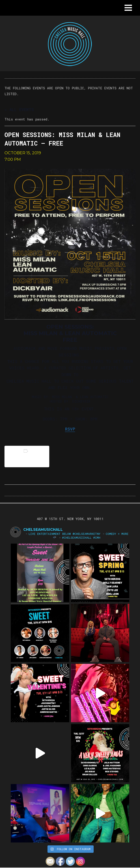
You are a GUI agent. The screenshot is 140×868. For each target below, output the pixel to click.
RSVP (70, 429)
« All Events (19, 109)
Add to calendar (27, 456)
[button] (128, 8)
